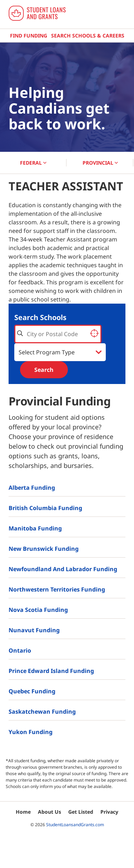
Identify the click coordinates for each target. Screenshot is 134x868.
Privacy (109, 812)
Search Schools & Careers (88, 36)
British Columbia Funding (45, 508)
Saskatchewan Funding (42, 712)
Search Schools (40, 317)
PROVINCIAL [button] (100, 163)
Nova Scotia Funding (38, 610)
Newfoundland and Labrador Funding (63, 569)
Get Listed (81, 812)
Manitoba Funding (35, 528)
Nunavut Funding (34, 630)
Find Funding (29, 36)
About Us (49, 812)
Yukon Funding (31, 732)
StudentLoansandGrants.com (75, 825)
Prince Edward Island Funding (51, 671)
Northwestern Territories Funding (57, 589)
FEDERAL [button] (33, 163)
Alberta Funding (32, 488)
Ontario (20, 650)
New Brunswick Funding (44, 549)
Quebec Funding (32, 691)
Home (23, 812)
